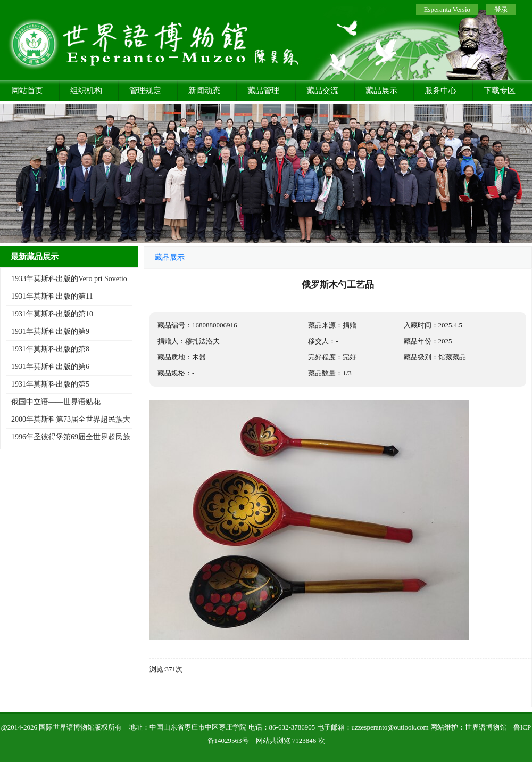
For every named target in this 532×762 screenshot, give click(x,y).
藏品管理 (263, 91)
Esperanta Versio (447, 9)
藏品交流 (322, 91)
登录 (501, 9)
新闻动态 (204, 91)
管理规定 (145, 91)
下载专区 (500, 91)
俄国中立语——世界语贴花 (56, 402)
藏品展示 (381, 91)
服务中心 (440, 91)
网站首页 (27, 91)
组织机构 (86, 91)
